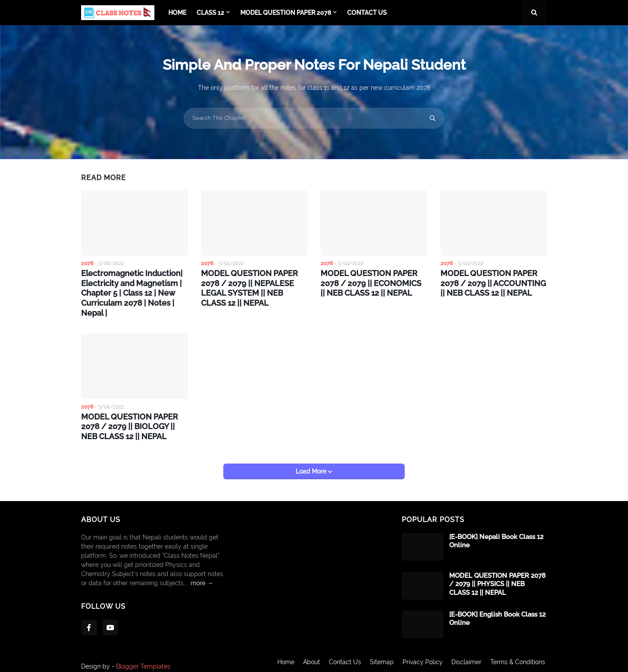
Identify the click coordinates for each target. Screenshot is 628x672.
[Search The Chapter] (314, 118)
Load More (312, 464)
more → (202, 576)
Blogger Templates (143, 659)
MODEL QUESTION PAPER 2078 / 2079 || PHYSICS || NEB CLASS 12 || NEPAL (497, 577)
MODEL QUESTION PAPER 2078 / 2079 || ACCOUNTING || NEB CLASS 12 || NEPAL (493, 282)
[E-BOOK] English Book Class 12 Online (497, 612)
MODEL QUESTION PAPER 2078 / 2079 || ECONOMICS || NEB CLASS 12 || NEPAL (373, 282)
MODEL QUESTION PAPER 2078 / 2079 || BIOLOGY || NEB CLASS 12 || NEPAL (134, 421)
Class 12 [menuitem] (210, 13)
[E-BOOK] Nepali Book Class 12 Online (496, 534)
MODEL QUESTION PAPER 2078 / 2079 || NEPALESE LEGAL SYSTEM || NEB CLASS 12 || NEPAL (253, 286)
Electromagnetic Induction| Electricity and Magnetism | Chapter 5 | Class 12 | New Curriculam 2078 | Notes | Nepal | (134, 291)
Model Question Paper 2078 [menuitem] (286, 13)
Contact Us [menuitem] (367, 13)
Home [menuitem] (177, 13)
